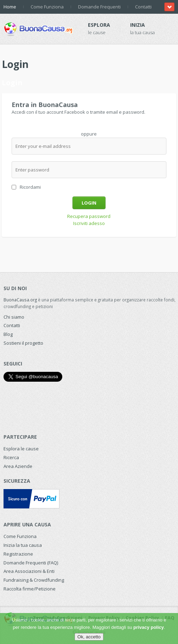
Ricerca (11, 457)
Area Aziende (18, 466)
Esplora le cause (21, 449)
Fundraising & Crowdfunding (34, 580)
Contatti (143, 7)
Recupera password (89, 216)
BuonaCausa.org (20, 300)
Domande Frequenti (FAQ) (31, 563)
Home (10, 7)
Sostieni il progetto (23, 343)
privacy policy (149, 627)
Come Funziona (47, 7)
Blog (8, 334)
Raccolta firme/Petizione (30, 589)
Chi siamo (14, 317)
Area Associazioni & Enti (29, 571)
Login (89, 203)
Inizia (138, 25)
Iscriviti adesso (89, 223)
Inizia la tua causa (23, 545)
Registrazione (18, 554)
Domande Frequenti (99, 7)
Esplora (99, 25)
